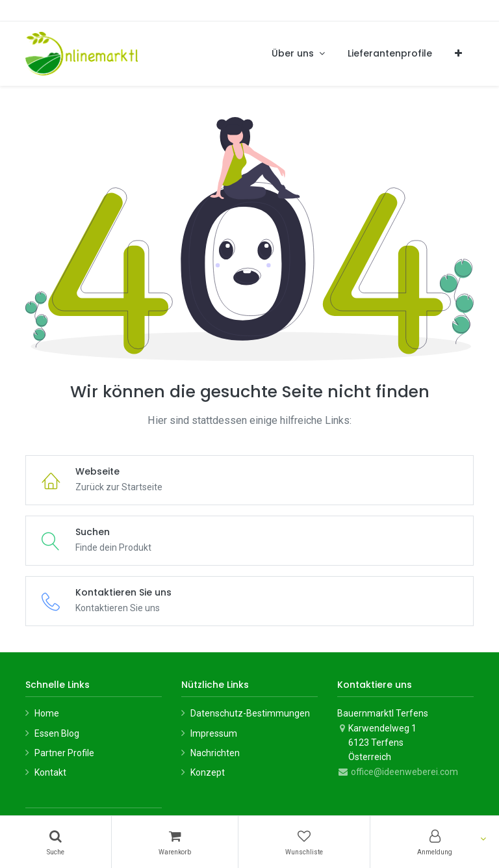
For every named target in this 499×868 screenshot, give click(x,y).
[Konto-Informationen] (435, 842)
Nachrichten (215, 753)
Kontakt (50, 772)
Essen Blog (57, 733)
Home (47, 713)
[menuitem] (390, 53)
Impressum (214, 733)
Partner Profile (64, 753)
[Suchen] (56, 842)
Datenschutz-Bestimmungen (250, 713)
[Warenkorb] (175, 842)
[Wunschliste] (304, 842)
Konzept (208, 772)
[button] (458, 53)
